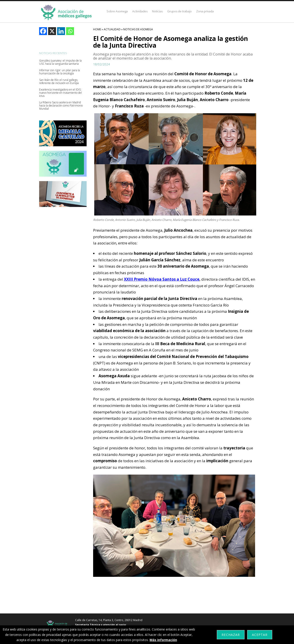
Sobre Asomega (117, 11)
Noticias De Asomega (138, 29)
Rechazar (231, 635)
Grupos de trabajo (179, 11)
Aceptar (260, 635)
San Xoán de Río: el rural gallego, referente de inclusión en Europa (59, 82)
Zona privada (205, 11)
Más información (163, 640)
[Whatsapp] (70, 31)
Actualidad (112, 29)
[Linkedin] (61, 31)
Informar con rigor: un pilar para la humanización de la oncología (59, 72)
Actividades (140, 11)
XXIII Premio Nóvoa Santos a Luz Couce (162, 279)
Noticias (157, 11)
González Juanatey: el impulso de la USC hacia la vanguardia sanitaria (60, 62)
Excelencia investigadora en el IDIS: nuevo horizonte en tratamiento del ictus (61, 93)
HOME (97, 29)
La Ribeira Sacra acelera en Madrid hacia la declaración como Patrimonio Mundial (61, 106)
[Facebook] (43, 31)
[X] (52, 31)
